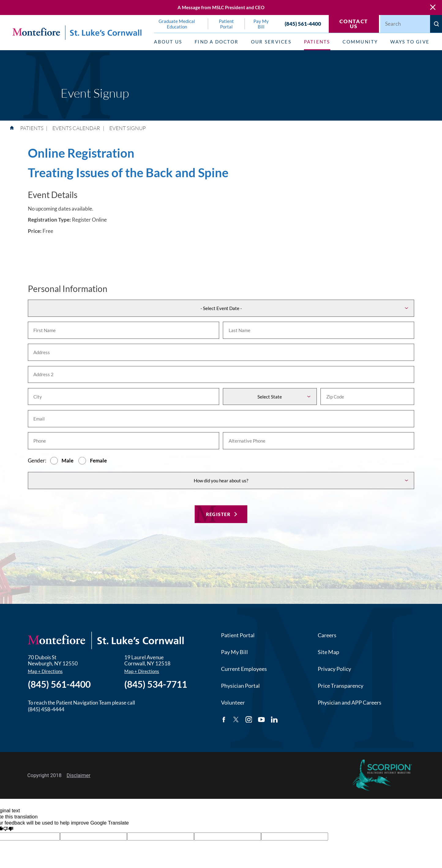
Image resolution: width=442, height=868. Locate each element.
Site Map (328, 652)
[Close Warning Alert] (433, 7)
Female (98, 461)
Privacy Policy (334, 669)
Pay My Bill (234, 652)
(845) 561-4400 (303, 24)
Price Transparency (341, 686)
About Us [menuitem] (168, 42)
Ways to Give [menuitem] (410, 42)
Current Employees (244, 669)
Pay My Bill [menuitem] (261, 24)
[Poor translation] (8, 829)
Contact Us (354, 24)
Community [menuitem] (360, 42)
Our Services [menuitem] (271, 42)
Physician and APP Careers (350, 702)
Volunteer (233, 702)
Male (67, 461)
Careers (327, 635)
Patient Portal (238, 635)
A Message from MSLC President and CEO (221, 7)
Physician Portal (240, 686)
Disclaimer (79, 775)
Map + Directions (45, 671)
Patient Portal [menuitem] (226, 24)
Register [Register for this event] (218, 514)
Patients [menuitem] (317, 42)
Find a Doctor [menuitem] (217, 42)
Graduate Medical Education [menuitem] (177, 24)
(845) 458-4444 (46, 709)
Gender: (37, 461)
